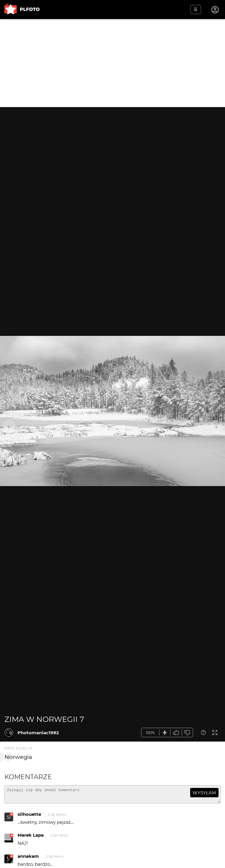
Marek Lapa (31, 838)
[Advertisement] (112, 63)
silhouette (29, 817)
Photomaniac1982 (38, 733)
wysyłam (204, 793)
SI (9, 820)
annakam (28, 859)
